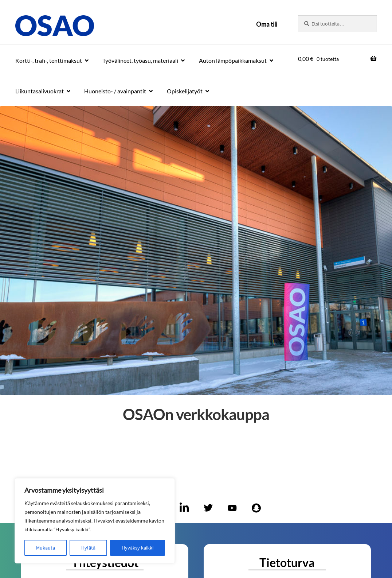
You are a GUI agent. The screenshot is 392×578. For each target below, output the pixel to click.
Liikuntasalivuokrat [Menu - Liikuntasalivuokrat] (40, 91)
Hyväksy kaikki (138, 548)
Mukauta (46, 548)
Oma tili (267, 24)
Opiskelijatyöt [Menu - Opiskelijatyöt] (185, 91)
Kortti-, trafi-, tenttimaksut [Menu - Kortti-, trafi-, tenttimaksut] (49, 60)
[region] (95, 521)
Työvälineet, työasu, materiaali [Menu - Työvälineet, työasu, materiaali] (140, 60)
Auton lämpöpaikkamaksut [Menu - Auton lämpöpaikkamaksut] (233, 60)
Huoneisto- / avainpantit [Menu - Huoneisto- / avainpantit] (115, 91)
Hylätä (88, 548)
